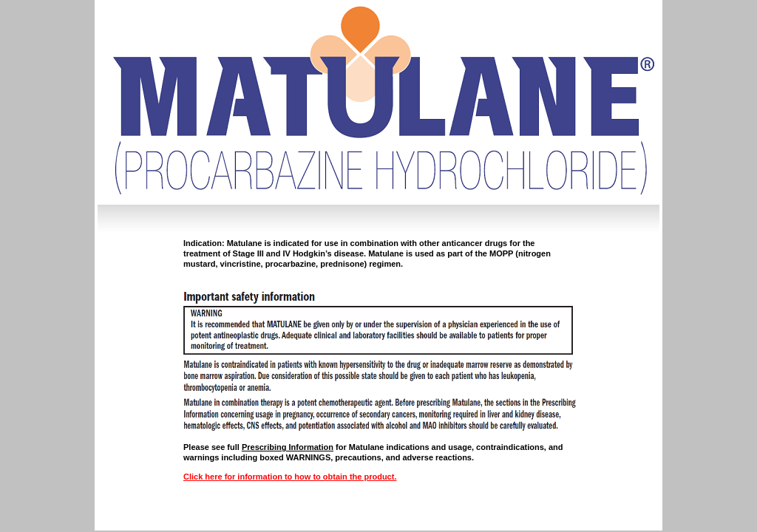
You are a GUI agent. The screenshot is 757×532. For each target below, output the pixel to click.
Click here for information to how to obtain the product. (290, 477)
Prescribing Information (288, 447)
